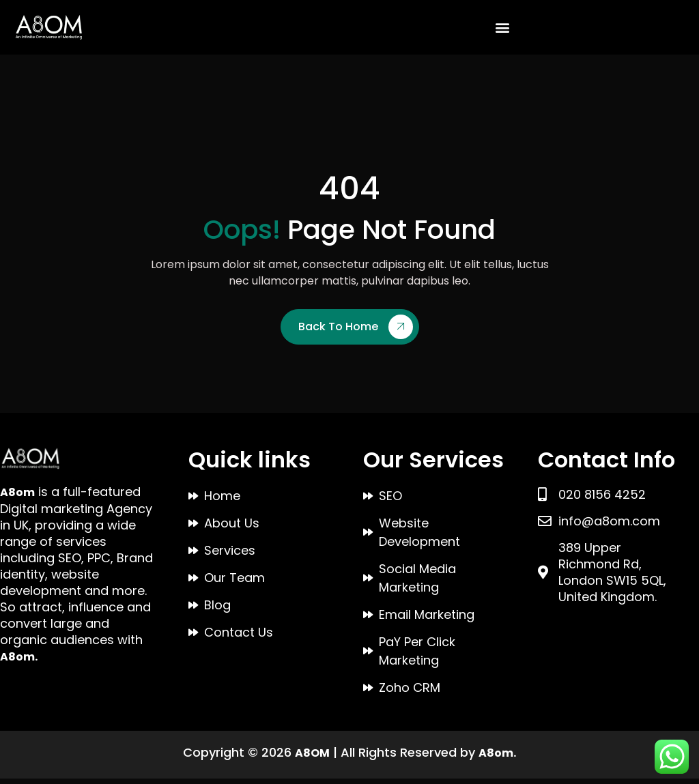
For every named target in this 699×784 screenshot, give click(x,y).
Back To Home (356, 332)
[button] (503, 27)
